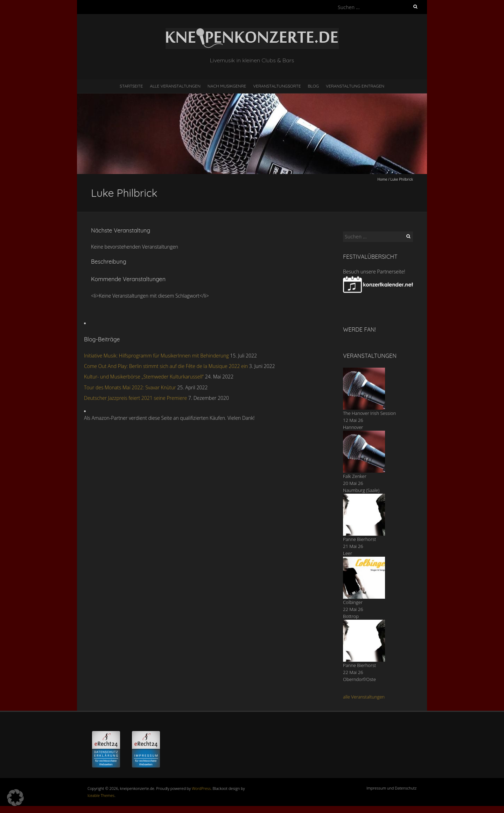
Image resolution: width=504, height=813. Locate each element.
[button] (15, 798)
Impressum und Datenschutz (391, 788)
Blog (313, 86)
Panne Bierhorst (359, 539)
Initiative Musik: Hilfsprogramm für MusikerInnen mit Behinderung (156, 356)
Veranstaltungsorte (277, 86)
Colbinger (353, 602)
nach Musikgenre (227, 86)
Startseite (131, 86)
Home (382, 179)
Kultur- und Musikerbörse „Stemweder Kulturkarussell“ (144, 377)
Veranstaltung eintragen (355, 86)
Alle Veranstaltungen (175, 86)
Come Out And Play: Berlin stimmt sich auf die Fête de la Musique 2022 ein (166, 366)
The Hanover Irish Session (369, 413)
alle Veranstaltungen (364, 697)
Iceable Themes (101, 795)
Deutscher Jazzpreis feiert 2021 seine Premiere (135, 398)
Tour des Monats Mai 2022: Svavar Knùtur (130, 387)
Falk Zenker (355, 476)
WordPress (201, 788)
